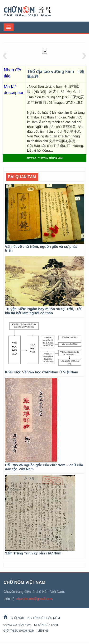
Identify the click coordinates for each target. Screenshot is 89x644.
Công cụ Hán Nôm (17, 625)
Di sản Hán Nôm (46, 625)
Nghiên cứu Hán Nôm (44, 618)
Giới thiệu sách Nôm (19, 631)
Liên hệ (43, 631)
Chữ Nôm (33, 11)
